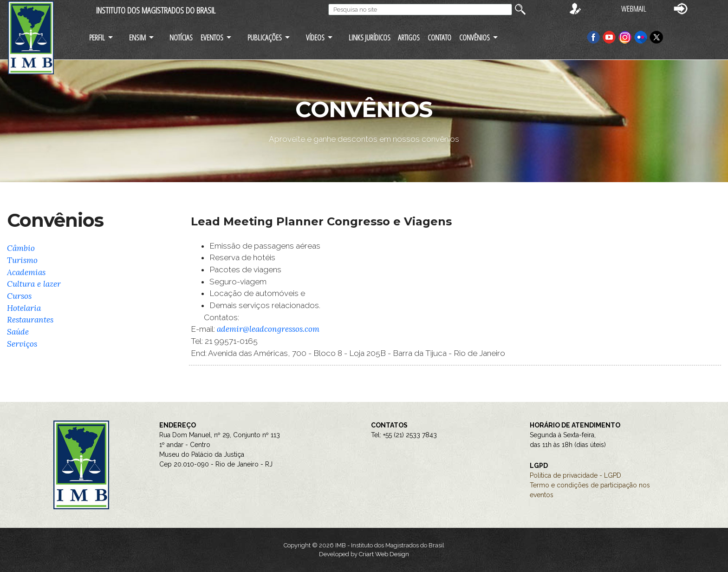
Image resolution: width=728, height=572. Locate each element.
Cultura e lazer (34, 284)
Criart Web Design (384, 554)
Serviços (22, 344)
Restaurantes (30, 320)
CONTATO (439, 37)
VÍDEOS (315, 37)
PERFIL (97, 37)
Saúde (18, 332)
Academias (26, 272)
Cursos (19, 296)
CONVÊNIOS (474, 37)
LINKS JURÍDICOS (370, 37)
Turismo (22, 260)
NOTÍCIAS (181, 37)
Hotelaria (24, 308)
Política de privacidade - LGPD (575, 475)
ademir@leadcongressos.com (268, 329)
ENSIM (137, 37)
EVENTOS (212, 37)
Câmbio (21, 248)
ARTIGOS (409, 37)
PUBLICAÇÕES (265, 37)
